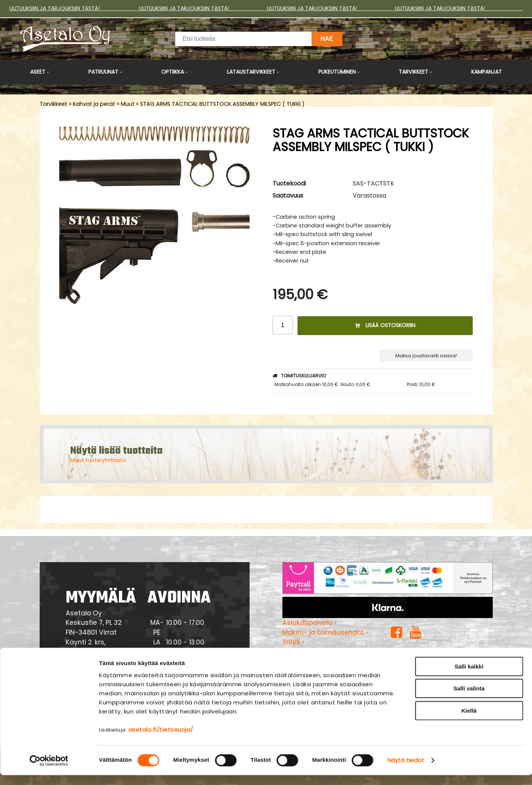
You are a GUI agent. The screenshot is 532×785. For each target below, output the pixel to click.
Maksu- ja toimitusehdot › (325, 632)
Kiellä (469, 720)
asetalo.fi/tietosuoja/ (161, 739)
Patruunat (103, 72)
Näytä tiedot (406, 770)
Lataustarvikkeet (251, 72)
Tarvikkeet (413, 72)
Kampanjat (487, 72)
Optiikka (173, 72)
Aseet (38, 72)
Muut (128, 104)
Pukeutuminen (337, 72)
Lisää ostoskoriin (385, 325)
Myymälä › (299, 652)
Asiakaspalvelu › (309, 623)
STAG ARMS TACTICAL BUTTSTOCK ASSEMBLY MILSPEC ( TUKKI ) (222, 104)
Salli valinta (469, 698)
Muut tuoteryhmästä (98, 460)
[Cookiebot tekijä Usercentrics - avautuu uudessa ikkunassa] (49, 770)
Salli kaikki (469, 676)
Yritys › (293, 642)
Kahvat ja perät (94, 104)
